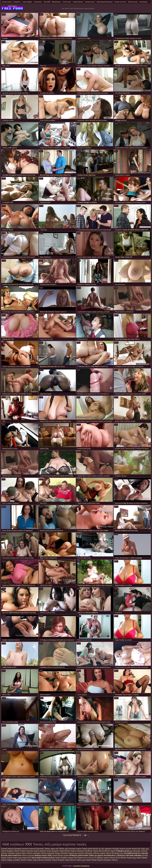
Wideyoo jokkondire (78, 855)
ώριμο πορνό (106, 853)
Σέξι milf (47, 2)
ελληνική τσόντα (40, 853)
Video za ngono (96, 855)
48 (85, 835)
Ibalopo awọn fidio (43, 855)
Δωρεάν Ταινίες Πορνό (17, 851)
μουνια (129, 849)
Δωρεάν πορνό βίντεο (61, 851)
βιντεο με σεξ (99, 849)
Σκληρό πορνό (90, 2)
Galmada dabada (133, 855)
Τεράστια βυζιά (78, 2)
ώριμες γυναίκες (14, 860)
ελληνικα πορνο (54, 853)
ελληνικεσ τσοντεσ (21, 849)
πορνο (10, 858)
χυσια (66, 855)
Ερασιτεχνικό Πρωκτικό (105, 2)
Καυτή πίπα (67, 2)
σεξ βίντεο (88, 851)
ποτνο (49, 851)
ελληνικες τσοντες (140, 851)
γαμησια (108, 849)
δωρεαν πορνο (103, 858)
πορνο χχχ (17, 858)
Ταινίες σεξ (64, 849)
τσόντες (29, 853)
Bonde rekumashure (11, 855)
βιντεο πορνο (76, 860)
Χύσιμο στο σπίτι (120, 2)
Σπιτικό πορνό (7, 2)
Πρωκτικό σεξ (117, 853)
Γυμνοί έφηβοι (27, 2)
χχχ (131, 851)
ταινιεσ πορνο (27, 860)
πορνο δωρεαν (62, 858)
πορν (24, 853)
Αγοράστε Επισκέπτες (82, 866)
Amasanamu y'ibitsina (114, 855)
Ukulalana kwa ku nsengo (136, 853)
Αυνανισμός (143, 2)
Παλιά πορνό (97, 860)
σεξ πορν (142, 849)
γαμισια (43, 851)
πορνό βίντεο (58, 855)
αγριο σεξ (54, 849)
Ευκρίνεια (17, 2)
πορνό (134, 849)
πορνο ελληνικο (77, 851)
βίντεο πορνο (127, 858)
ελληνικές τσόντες (92, 853)
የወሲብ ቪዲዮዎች (90, 858)
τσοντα (112, 858)
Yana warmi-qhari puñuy (43, 858)
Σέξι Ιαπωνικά (133, 2)
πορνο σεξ (26, 858)
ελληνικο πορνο (119, 849)
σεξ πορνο (12, 6)
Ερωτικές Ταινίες (43, 849)
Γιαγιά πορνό (87, 849)
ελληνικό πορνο (75, 849)
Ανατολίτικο (38, 2)
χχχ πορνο (137, 858)
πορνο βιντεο (99, 851)
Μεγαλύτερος (56, 2)
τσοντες (4, 853)
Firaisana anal (122, 851)
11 (80, 835)
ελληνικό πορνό (67, 853)
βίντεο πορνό (110, 851)
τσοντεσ (33, 849)
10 (78, 835)
